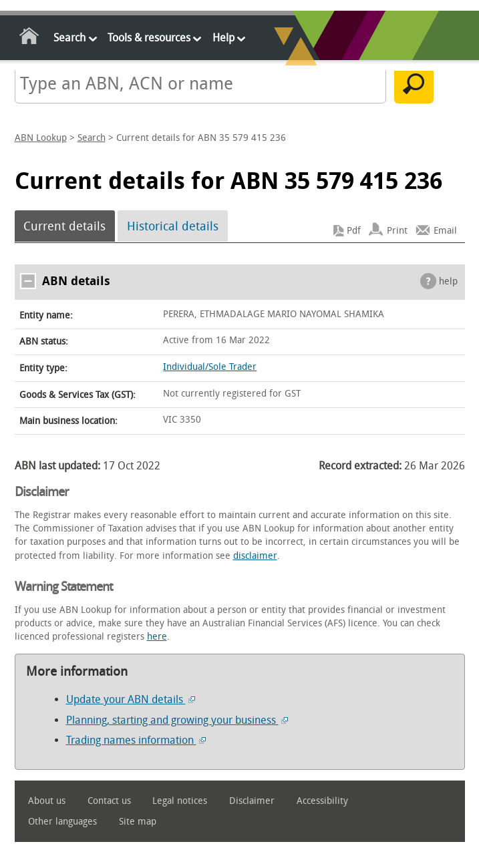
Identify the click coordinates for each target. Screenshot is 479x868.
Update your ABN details (131, 699)
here (157, 637)
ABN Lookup (41, 138)
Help (223, 38)
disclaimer (255, 556)
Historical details (173, 226)
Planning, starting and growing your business (177, 720)
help (448, 281)
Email (445, 231)
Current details (64, 226)
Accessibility (322, 801)
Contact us (109, 801)
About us (47, 801)
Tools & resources (149, 38)
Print (397, 231)
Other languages (62, 822)
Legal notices (180, 801)
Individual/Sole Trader (210, 367)
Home (30, 38)
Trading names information (136, 740)
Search (69, 38)
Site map (138, 822)
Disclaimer (252, 801)
